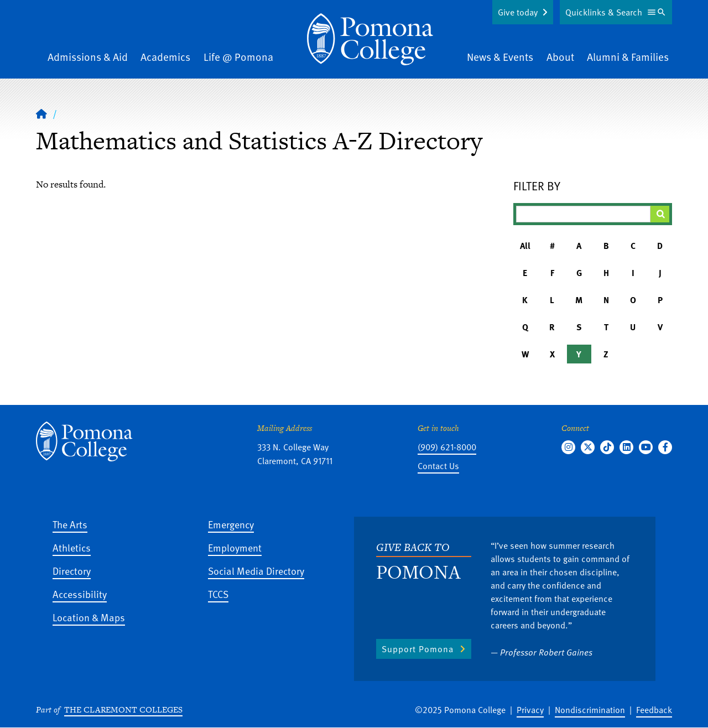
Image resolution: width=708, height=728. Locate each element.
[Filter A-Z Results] (584, 214)
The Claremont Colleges (123, 709)
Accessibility (80, 594)
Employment (235, 547)
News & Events (500, 57)
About (560, 57)
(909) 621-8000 (447, 447)
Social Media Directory (256, 571)
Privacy (530, 710)
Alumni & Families (628, 57)
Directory (72, 571)
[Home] (41, 113)
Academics (165, 57)
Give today (518, 12)
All (525, 246)
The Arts (70, 524)
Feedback (654, 710)
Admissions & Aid (88, 57)
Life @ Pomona (238, 57)
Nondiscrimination (590, 710)
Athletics (72, 547)
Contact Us (438, 466)
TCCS (218, 594)
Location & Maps (89, 617)
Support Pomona (418, 649)
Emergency (231, 524)
